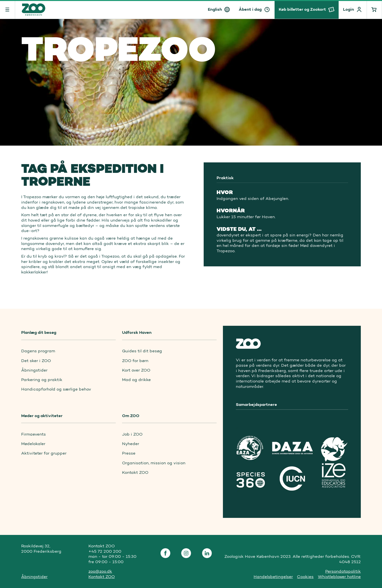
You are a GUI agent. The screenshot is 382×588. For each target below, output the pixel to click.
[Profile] (353, 9)
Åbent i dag (250, 9)
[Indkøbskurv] (374, 9)
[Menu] (8, 9)
